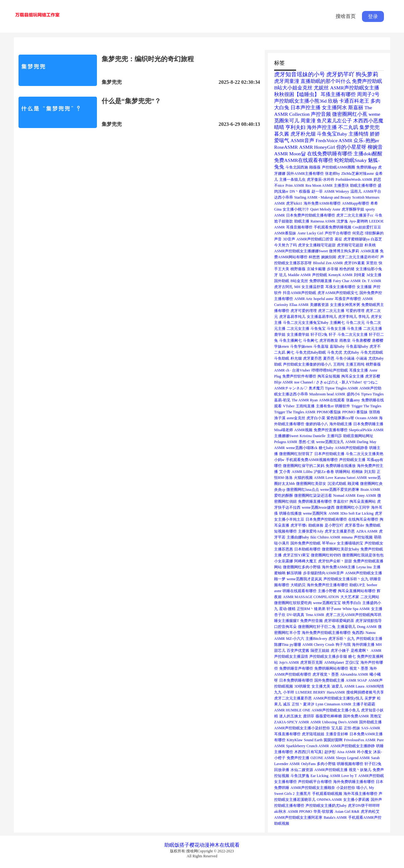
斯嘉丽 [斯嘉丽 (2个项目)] (356, 107)
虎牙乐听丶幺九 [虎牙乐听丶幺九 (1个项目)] (342, 639)
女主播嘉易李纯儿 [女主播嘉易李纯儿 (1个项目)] (322, 317)
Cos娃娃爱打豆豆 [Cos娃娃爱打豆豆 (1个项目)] (367, 227)
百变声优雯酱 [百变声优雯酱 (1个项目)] (298, 651)
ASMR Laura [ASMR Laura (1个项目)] (354, 686)
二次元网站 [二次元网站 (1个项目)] (370, 597)
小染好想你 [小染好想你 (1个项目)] (346, 788)
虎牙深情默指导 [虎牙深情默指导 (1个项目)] (369, 621)
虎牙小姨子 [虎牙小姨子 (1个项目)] (340, 651)
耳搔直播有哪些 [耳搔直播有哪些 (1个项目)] (287, 734)
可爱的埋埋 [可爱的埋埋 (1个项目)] (355, 311)
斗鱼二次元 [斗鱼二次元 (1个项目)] (355, 323)
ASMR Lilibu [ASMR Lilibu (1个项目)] (302, 472)
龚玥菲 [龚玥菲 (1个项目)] (309, 716)
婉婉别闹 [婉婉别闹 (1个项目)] (329, 257)
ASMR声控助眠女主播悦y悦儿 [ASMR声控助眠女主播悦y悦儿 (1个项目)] (338, 698)
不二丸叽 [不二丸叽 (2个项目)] (348, 127)
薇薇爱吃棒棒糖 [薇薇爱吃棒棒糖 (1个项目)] (329, 716)
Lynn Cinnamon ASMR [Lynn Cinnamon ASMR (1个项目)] (333, 704)
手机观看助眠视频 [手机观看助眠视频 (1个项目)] (327, 794)
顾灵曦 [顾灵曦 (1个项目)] (353, 484)
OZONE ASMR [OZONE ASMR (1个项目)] (323, 758)
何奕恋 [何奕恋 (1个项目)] (358, 233)
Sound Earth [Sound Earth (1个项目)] (313, 740)
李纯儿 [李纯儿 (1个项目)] (364, 317)
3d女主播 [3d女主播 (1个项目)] (374, 275)
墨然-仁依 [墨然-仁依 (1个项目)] (307, 442)
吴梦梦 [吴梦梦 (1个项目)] (370, 698)
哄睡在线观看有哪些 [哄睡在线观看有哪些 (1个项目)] (300, 591)
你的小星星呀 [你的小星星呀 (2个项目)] (351, 147)
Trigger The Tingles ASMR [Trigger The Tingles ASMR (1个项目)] (295, 412)
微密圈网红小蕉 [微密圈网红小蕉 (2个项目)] (350, 114)
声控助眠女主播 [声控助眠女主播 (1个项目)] (352, 460)
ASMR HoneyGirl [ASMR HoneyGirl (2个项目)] (317, 147)
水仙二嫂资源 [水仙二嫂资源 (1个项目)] (302, 770)
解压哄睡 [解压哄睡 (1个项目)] (294, 573)
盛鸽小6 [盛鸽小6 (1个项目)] (353, 394)
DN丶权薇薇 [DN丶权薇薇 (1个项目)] (300, 191)
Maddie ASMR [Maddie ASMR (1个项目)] (299, 275)
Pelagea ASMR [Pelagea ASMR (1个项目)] (286, 442)
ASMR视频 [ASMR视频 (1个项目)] (303, 430)
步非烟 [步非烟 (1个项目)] (332, 269)
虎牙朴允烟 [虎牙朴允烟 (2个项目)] (303, 134)
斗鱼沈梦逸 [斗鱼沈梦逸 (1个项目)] (300, 776)
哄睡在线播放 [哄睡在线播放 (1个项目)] (290, 513)
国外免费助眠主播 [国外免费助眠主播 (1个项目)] (329, 680)
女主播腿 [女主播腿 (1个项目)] (364, 287)
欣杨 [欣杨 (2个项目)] (333, 101)
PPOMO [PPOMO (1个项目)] (349, 412)
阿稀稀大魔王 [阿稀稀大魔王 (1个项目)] (306, 561)
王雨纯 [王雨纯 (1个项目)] (339, 364)
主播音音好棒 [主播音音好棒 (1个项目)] (337, 734)
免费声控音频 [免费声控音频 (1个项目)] (311, 621)
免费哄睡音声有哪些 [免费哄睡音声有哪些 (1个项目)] (296, 668)
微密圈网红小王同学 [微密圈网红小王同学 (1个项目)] (353, 507)
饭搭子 (182, 845)
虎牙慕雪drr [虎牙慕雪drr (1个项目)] (354, 525)
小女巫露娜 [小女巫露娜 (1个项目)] (284, 561)
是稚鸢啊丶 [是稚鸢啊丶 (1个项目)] (360, 651)
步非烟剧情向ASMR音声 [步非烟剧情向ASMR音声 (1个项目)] (323, 573)
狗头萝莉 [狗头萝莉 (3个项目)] (367, 74)
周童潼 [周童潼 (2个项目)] (308, 121)
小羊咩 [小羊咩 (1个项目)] (289, 692)
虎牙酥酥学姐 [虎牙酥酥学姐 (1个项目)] (353, 209)
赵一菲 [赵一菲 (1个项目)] (317, 191)
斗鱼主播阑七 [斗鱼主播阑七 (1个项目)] (290, 340)
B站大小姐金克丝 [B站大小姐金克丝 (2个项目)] (293, 88)
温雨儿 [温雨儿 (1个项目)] (356, 191)
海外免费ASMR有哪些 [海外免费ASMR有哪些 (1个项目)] (322, 203)
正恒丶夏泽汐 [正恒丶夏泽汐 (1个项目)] (303, 704)
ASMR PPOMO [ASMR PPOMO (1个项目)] (300, 812)
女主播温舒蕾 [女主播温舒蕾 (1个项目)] (313, 287)
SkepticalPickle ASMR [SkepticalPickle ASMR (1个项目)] (366, 430)
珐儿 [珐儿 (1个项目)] (283, 275)
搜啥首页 (346, 16)
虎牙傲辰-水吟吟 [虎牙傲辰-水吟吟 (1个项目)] (321, 179)
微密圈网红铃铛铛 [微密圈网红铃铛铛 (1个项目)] (326, 555)
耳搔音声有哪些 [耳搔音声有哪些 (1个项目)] (348, 299)
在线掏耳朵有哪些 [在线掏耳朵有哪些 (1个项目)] (363, 519)
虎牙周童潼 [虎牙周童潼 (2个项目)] (287, 81)
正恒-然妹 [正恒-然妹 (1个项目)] (352, 728)
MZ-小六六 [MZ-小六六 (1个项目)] (295, 639)
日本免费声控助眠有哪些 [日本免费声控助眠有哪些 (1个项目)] (326, 519)
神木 (215, 845)
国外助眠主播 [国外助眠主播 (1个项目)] (370, 722)
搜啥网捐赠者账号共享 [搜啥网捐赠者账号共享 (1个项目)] (365, 692)
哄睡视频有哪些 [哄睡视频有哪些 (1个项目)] (350, 764)
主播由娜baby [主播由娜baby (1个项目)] (298, 537)
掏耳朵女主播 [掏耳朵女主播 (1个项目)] (353, 376)
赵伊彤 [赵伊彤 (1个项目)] (330, 752)
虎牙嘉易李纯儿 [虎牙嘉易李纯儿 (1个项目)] (292, 317)
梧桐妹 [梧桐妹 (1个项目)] (357, 472)
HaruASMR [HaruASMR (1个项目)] (336, 692)
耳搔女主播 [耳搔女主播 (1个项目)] (359, 370)
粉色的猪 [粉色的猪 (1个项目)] (347, 269)
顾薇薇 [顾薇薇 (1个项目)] (315, 167)
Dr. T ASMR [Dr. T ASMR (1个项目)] (372, 281)
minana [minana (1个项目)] (347, 537)
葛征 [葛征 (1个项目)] (338, 239)
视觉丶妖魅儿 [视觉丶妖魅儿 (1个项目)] (360, 770)
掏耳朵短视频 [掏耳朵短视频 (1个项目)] (329, 376)
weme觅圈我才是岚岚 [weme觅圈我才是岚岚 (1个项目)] (304, 579)
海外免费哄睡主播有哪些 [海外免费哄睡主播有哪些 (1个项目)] (354, 782)
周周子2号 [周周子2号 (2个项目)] (368, 94)
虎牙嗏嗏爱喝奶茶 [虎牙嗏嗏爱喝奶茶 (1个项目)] (339, 621)
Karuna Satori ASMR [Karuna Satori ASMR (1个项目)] (351, 478)
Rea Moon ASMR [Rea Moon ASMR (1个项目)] (319, 185)
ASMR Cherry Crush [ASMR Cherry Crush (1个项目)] (318, 645)
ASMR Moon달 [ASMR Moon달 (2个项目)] (290, 154)
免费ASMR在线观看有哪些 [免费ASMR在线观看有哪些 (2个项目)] (304, 160)
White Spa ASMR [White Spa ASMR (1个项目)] (356, 609)
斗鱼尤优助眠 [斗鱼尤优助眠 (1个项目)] (372, 352)
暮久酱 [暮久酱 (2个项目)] (282, 134)
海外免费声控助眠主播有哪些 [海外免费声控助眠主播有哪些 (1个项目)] (326, 633)
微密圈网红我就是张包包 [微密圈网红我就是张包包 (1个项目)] (363, 555)
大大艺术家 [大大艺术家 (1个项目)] (350, 597)
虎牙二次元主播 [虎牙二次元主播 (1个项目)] (331, 311)
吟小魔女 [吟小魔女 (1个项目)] (364, 752)
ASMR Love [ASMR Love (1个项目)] (324, 478)
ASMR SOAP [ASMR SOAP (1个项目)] (356, 680)
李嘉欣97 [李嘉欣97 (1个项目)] (341, 501)
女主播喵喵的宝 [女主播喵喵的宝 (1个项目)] (350, 543)
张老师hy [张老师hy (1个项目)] (332, 174)
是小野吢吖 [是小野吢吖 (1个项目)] (334, 525)
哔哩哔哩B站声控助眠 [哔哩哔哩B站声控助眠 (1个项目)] (330, 370)
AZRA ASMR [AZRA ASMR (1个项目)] (367, 531)
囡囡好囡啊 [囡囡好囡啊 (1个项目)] (333, 740)
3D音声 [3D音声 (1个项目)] (289, 239)
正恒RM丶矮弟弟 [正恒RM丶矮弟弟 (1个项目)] (311, 609)
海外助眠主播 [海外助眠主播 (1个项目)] (341, 424)
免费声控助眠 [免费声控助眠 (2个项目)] (367, 81)
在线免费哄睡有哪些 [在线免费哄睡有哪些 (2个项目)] (330, 154)
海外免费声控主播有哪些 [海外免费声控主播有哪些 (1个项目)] (327, 585)
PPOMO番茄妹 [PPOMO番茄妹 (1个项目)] (329, 412)
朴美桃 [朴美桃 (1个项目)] (370, 245)
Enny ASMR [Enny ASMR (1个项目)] (367, 496)
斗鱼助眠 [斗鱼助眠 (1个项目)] (282, 358)
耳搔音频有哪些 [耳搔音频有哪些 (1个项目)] (299, 227)
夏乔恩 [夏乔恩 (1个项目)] (329, 358)
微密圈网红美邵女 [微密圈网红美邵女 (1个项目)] (311, 484)
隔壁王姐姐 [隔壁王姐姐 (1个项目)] (320, 651)
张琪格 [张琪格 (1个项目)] (375, 412)
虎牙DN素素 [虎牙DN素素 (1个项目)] (354, 263)
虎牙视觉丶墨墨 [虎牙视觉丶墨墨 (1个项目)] (326, 674)
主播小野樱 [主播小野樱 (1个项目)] (327, 591)
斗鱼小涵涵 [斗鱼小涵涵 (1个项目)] (345, 358)
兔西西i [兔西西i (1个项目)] (358, 633)
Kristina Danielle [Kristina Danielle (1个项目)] (312, 436)
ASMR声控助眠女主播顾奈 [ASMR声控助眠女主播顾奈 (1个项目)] (313, 788)
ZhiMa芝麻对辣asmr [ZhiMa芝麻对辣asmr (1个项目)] (358, 174)
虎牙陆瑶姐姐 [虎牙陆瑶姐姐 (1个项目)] (313, 734)
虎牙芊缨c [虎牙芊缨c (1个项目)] (299, 525)
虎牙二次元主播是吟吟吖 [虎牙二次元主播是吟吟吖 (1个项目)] (358, 257)
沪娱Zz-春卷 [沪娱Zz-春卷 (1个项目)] (324, 472)
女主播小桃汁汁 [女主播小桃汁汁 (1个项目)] (296, 209)
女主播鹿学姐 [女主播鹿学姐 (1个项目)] (298, 335)
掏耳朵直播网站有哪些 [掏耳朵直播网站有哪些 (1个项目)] (357, 591)
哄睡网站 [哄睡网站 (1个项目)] (343, 472)
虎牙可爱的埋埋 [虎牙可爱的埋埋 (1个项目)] (304, 311)
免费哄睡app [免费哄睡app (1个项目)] (367, 167)
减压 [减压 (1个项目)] (287, 704)
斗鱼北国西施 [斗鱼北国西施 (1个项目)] (297, 167)
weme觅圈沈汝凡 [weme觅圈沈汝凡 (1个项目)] (330, 442)
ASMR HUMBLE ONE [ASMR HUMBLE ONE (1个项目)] (292, 710)
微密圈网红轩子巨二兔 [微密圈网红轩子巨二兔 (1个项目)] (317, 627)
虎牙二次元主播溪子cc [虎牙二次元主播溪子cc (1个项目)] (355, 215)
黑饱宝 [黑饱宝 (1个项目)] (376, 716)
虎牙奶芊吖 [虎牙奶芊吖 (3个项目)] (340, 74)
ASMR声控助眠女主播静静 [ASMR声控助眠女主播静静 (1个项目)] (353, 746)
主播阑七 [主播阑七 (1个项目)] (337, 323)
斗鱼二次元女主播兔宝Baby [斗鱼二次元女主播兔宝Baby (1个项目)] (306, 323)
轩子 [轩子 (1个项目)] (332, 335)
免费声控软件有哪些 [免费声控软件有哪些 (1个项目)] (299, 376)
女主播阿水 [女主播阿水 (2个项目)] (334, 107)
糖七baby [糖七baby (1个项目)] (326, 448)
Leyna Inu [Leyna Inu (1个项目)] (364, 567)
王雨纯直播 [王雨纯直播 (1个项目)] (305, 406)
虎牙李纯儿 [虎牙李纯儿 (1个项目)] (348, 317)
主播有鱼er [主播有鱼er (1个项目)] (325, 406)
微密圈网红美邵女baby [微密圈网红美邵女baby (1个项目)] (340, 549)
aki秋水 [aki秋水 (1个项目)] (280, 812)
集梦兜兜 (112, 82)
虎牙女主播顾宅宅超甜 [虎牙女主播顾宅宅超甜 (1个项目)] (317, 245)
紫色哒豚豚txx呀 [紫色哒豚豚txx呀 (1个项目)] (340, 418)
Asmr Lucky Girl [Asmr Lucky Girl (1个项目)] (310, 233)
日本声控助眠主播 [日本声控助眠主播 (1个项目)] (329, 454)
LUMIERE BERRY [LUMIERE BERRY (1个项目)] (311, 692)
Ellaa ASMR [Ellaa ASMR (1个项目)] (299, 305)
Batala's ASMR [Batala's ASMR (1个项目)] (335, 817)
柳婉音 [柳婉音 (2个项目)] (375, 147)
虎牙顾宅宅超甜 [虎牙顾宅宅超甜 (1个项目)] (350, 245)
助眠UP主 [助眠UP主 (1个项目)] (357, 585)
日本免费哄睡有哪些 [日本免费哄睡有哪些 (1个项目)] (296, 680)
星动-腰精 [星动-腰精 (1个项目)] (287, 609)
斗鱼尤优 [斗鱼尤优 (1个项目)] (335, 352)
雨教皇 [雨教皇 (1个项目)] (345, 340)
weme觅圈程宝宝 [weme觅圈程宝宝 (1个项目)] (327, 603)
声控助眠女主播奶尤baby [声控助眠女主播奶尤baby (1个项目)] (326, 806)
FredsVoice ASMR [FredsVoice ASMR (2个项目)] (334, 140)
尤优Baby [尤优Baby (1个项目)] (351, 352)
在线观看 (230, 845)
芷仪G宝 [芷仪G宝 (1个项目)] (352, 662)
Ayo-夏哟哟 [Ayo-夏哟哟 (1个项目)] (359, 221)
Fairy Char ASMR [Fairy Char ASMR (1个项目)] (347, 281)
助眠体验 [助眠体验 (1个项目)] (316, 525)
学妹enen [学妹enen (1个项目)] (282, 346)
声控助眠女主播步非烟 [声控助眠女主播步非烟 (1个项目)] (328, 656)
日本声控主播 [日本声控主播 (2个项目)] (306, 107)
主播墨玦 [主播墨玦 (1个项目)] (341, 185)
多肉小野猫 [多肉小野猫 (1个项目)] (326, 764)
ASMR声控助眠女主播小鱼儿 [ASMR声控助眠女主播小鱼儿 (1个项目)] (336, 710)
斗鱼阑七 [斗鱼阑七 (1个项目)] (311, 340)
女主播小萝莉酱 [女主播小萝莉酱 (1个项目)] (356, 800)
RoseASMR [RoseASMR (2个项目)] (286, 147)
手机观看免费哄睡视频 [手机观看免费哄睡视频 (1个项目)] (332, 227)
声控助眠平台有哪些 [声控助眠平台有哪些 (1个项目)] (315, 782)
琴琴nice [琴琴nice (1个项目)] (329, 543)
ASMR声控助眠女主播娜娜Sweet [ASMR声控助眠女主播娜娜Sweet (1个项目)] (301, 251)
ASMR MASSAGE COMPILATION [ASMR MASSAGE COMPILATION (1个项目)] (311, 597)
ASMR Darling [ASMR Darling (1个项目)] (357, 442)
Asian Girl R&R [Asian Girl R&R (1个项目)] (347, 812)
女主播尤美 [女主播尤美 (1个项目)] (321, 686)
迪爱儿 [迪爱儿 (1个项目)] (337, 686)
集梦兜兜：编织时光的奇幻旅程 (148, 59)
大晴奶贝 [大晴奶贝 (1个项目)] (298, 585)
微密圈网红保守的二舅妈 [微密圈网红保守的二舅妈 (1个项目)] (304, 466)
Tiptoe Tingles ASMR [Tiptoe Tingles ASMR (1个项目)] (342, 388)
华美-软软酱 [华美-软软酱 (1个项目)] (323, 812)
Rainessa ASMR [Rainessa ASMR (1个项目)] (323, 221)
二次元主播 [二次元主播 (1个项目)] (373, 329)
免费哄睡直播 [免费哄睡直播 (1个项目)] (321, 281)
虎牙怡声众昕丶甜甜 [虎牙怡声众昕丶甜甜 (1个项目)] (335, 561)
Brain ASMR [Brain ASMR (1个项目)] (370, 490)
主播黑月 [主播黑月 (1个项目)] (303, 794)
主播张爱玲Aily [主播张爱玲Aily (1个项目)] (311, 531)
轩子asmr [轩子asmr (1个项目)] (334, 609)
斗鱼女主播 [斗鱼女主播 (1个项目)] (336, 329)
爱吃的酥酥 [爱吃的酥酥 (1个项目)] (284, 496)
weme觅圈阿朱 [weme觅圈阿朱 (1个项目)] (315, 513)
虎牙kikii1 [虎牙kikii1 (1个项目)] (294, 203)
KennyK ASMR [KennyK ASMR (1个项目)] (340, 275)
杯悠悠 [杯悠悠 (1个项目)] (314, 257)
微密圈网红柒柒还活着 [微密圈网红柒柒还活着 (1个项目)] (313, 496)
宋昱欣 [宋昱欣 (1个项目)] (372, 263)
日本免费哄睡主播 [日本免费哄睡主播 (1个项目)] (368, 424)
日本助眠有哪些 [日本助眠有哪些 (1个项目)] (307, 549)
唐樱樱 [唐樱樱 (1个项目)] (378, 340)
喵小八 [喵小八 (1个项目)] (362, 788)
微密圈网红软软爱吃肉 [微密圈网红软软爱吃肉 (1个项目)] (293, 603)
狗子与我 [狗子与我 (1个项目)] (343, 645)
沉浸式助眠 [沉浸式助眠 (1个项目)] (337, 484)
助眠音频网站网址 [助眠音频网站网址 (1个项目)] (358, 436)
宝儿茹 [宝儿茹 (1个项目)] (337, 728)
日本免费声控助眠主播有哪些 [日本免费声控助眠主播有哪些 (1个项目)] (311, 215)
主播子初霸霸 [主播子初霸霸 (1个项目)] (364, 704)
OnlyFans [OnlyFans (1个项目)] (308, 764)
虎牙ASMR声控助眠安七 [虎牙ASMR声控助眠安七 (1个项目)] (338, 293)
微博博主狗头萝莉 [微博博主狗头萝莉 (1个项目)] (344, 251)
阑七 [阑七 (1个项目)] (290, 352)
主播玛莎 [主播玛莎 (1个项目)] (334, 436)
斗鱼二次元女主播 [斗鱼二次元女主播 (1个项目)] (353, 335)
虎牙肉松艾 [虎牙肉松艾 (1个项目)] (370, 812)
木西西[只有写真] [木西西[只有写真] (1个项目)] (309, 752)
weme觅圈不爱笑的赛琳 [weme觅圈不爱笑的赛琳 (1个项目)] (340, 490)
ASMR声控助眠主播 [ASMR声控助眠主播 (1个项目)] (331, 770)
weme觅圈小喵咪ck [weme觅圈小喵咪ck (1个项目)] (302, 448)
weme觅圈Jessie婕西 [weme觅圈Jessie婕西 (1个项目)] (318, 507)
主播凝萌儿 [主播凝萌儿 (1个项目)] (346, 627)
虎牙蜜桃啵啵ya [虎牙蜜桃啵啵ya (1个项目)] (356, 239)
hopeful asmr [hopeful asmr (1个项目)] (324, 299)
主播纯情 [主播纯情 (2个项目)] (359, 134)
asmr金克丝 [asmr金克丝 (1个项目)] (296, 418)
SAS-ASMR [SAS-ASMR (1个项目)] (371, 728)
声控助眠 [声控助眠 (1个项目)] (320, 275)
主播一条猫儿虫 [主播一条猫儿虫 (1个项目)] (292, 179)
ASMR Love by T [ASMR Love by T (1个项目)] (343, 776)
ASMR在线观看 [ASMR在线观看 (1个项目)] (332, 400)
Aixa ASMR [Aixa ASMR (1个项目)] (346, 752)
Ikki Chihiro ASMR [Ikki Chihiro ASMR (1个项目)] (325, 537)
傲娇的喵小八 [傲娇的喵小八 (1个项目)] (317, 424)
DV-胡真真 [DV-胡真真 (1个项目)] (295, 615)
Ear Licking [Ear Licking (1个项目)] (319, 776)
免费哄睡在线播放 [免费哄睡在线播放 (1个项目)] (341, 466)
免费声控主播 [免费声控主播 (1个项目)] (298, 758)
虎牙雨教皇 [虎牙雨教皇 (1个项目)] (329, 340)
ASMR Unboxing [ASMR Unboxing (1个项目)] (324, 722)
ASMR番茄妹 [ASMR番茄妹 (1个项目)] (285, 233)
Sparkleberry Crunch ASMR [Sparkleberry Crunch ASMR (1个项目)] (308, 746)
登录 (373, 16)
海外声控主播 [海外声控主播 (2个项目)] (322, 127)
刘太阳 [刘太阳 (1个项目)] (370, 472)
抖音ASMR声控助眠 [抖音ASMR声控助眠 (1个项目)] (300, 293)
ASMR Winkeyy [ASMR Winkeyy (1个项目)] (337, 191)
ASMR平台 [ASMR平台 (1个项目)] (372, 191)
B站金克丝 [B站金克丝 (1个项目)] (299, 281)
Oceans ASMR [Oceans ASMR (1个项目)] (367, 418)
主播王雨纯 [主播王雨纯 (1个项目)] (355, 364)
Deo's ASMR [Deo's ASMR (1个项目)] (348, 722)
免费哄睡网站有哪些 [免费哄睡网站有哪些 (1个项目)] (331, 668)
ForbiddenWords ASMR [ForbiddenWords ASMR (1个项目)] (354, 179)
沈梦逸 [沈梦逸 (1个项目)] (342, 221)
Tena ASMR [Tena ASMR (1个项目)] (315, 615)
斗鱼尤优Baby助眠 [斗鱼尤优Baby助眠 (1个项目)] (311, 352)
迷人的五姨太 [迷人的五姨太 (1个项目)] (290, 716)
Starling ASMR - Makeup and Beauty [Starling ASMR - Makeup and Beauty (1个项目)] (323, 197)
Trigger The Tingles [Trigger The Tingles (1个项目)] (366, 406)
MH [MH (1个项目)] (297, 287)
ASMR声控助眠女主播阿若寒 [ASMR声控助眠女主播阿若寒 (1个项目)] (298, 817)
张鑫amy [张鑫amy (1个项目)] (353, 400)
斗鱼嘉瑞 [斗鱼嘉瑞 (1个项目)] (321, 346)
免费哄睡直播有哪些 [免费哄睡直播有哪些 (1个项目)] (315, 501)
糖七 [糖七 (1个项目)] (352, 656)
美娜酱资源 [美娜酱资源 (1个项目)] (319, 305)
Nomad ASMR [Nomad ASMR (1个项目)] (344, 496)
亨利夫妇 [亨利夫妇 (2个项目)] (295, 127)
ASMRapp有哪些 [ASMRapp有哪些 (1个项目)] (356, 203)
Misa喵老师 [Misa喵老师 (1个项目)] (284, 430)
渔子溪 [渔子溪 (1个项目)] (280, 418)
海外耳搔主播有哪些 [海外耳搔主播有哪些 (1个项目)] (360, 794)
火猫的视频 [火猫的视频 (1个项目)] (303, 478)
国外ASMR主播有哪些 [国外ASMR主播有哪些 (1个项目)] (305, 174)
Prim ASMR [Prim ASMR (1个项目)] (295, 185)
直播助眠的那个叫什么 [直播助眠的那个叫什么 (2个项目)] (326, 81)
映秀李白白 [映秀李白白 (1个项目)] (352, 603)
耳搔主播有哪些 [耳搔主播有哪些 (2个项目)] (338, 94)
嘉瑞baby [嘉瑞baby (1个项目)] (337, 346)
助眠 (169, 845)
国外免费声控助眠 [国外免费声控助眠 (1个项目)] (306, 543)
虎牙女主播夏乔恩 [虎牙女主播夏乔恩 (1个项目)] (340, 531)
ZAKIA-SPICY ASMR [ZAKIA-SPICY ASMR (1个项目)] (292, 722)
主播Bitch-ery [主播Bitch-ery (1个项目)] (316, 639)
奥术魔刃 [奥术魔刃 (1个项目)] (316, 388)
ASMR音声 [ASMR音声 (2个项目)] (302, 140)
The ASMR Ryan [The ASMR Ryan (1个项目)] (305, 400)
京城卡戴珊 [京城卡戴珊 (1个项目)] (316, 269)
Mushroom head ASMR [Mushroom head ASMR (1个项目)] (327, 394)
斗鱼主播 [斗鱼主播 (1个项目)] (354, 329)
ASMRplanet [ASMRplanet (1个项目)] (334, 662)
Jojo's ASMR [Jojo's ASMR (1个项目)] (289, 662)
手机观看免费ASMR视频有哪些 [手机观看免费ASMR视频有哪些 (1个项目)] (312, 460)
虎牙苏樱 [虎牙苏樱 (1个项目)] (373, 376)
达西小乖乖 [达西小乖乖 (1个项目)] (284, 197)
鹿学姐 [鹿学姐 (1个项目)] (280, 335)
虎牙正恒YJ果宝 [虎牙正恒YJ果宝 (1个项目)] (296, 555)
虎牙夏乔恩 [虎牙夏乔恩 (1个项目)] (312, 358)
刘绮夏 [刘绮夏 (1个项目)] (359, 275)
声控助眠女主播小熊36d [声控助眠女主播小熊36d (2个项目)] (300, 101)
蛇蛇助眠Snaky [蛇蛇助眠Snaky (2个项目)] (351, 160)
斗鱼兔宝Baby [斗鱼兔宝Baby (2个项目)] (332, 134)
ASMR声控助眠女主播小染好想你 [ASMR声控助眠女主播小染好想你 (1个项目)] (302, 728)
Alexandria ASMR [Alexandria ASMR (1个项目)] (354, 674)
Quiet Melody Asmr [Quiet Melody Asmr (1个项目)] (325, 209)
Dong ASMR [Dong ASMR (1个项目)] (367, 627)
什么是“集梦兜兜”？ (131, 101)
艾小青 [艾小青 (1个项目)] (285, 472)
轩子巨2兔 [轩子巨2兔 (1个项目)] (319, 335)
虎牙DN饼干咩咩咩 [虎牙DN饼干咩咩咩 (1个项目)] (364, 806)
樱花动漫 (199, 845)
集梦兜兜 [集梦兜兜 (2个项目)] (369, 127)
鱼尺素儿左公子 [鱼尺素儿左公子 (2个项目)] (334, 121)
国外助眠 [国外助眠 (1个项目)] (282, 281)
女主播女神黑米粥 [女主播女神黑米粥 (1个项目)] (345, 305)
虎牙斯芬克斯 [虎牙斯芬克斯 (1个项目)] (311, 662)
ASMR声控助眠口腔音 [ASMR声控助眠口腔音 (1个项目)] (315, 239)
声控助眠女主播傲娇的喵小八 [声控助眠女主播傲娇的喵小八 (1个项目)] (307, 364)
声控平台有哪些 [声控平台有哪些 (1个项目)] (338, 233)
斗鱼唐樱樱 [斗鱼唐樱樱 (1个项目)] (361, 340)
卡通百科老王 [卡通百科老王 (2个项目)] (354, 101)
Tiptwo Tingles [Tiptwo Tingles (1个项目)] (372, 394)
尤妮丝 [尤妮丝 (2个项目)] (321, 88)
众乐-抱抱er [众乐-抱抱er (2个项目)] (366, 140)
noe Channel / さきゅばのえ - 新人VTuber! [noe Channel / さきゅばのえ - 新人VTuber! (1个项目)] (328, 382)
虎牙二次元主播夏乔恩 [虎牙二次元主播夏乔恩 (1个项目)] (293, 698)
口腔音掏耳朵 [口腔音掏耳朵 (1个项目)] (285, 627)
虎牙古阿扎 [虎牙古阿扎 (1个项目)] (284, 287)
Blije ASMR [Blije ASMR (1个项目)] (284, 382)
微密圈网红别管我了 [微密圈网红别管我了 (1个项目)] (296, 454)
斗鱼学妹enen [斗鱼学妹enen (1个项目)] (301, 346)
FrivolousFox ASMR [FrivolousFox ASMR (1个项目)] (360, 740)
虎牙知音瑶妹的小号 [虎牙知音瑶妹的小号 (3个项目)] (300, 74)
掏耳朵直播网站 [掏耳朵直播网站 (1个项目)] (363, 501)
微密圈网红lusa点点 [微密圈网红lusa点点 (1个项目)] (303, 490)
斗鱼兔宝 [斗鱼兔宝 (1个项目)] (318, 329)
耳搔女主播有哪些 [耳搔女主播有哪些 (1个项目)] (340, 287)
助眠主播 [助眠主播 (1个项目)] (302, 221)
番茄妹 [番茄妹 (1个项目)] (362, 412)
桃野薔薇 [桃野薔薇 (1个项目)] (298, 269)
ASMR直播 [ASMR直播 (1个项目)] (369, 251)
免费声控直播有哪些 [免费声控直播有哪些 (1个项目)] (331, 430)
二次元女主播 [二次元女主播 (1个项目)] (298, 329)
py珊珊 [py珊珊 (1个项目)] (295, 645)
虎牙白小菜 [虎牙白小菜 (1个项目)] (316, 418)
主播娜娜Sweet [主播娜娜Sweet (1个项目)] (286, 436)
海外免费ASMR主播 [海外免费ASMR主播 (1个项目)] (338, 567)
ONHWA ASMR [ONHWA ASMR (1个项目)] (329, 800)
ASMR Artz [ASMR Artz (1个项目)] (303, 299)
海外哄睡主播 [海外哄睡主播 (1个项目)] (363, 645)
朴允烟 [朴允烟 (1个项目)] (296, 358)
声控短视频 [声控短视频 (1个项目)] (363, 537)
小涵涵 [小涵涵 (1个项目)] (361, 358)
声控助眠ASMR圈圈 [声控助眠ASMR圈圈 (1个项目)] (338, 167)
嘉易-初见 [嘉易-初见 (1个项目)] (282, 400)
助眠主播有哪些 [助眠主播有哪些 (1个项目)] (363, 185)
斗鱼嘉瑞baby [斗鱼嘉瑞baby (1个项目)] (357, 346)
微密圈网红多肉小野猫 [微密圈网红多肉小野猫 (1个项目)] (302, 567)
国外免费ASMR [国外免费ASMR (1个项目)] (356, 716)
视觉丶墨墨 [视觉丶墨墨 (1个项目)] (359, 668)
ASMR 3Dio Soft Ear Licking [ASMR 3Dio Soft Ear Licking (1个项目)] (351, 513)
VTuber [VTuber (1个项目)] (289, 406)
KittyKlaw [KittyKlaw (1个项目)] (295, 740)
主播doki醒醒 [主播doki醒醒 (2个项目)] (368, 154)
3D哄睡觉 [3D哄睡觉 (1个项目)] (302, 686)
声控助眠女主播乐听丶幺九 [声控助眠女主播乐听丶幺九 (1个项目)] (346, 579)
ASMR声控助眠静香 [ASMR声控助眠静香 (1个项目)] (351, 448)
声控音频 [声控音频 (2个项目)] (321, 114)
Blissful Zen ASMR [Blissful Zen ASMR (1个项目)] (328, 263)
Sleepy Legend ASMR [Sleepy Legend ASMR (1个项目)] (353, 758)
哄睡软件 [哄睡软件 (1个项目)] (343, 406)
